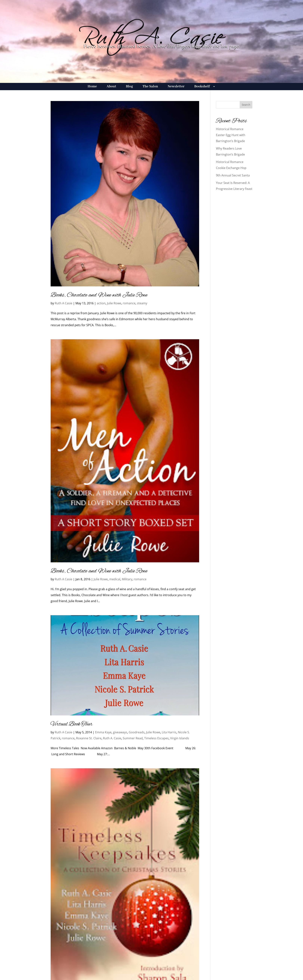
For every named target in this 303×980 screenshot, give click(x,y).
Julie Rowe (114, 303)
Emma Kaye (103, 732)
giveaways (120, 732)
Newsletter (176, 87)
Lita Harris (169, 732)
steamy (142, 303)
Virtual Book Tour (72, 724)
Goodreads (137, 732)
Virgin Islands (180, 738)
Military (127, 579)
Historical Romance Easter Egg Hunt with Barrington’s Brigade (231, 135)
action (101, 303)
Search (246, 105)
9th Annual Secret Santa (233, 175)
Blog (129, 87)
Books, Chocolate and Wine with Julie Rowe (99, 295)
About (111, 87)
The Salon (150, 87)
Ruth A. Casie (112, 738)
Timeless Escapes (156, 738)
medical (115, 579)
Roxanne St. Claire (89, 738)
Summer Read (133, 738)
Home (92, 87)
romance (129, 303)
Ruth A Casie (64, 303)
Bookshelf (202, 87)
